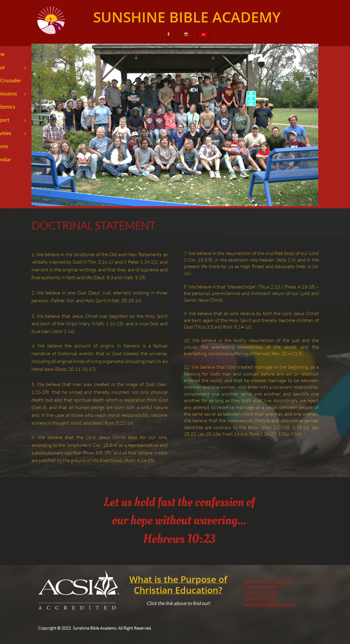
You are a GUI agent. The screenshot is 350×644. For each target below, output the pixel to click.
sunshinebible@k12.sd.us (269, 604)
